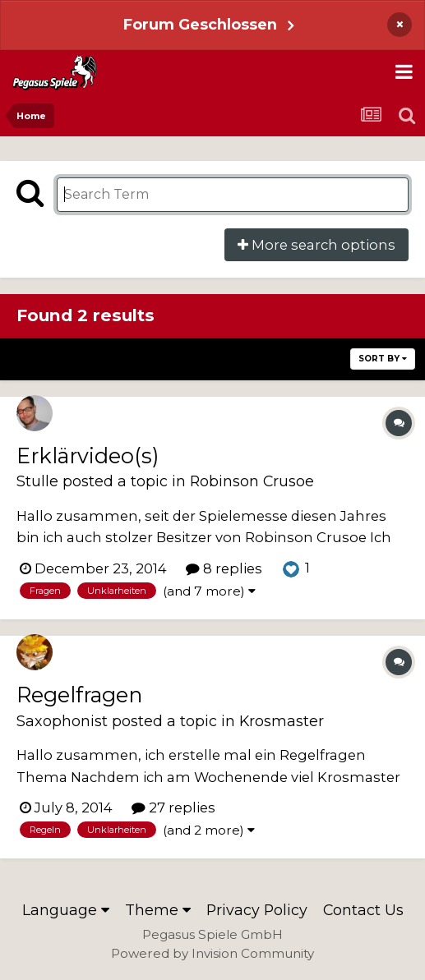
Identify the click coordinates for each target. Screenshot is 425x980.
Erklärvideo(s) (88, 455)
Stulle (37, 481)
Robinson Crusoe (252, 481)
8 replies (224, 568)
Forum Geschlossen (200, 24)
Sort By (383, 359)
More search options (316, 245)
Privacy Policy (257, 910)
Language (66, 910)
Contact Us (363, 910)
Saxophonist (62, 721)
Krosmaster (282, 721)
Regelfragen (79, 695)
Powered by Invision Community (212, 953)
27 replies (173, 807)
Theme (158, 910)
